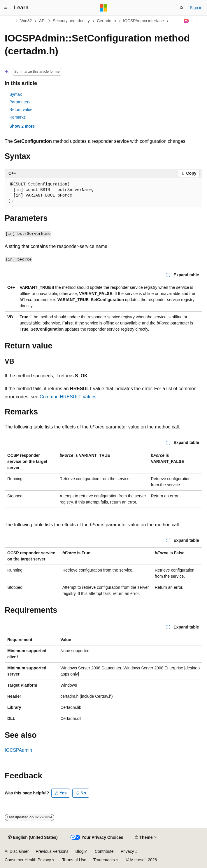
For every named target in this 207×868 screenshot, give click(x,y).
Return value (21, 110)
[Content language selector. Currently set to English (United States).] (33, 838)
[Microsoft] (103, 8)
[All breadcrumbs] (10, 21)
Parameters (20, 102)
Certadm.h (106, 21)
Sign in (196, 8)
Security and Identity (71, 21)
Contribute (104, 851)
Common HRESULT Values (68, 397)
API (42, 21)
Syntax (16, 94)
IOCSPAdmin (18, 750)
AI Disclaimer (17, 851)
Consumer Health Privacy (28, 860)
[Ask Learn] (186, 21)
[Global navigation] (6, 8)
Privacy (127, 851)
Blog (80, 851)
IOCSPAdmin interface (143, 21)
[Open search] (182, 8)
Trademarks (104, 860)
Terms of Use (74, 860)
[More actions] (197, 21)
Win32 (26, 21)
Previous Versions (52, 851)
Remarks (17, 117)
